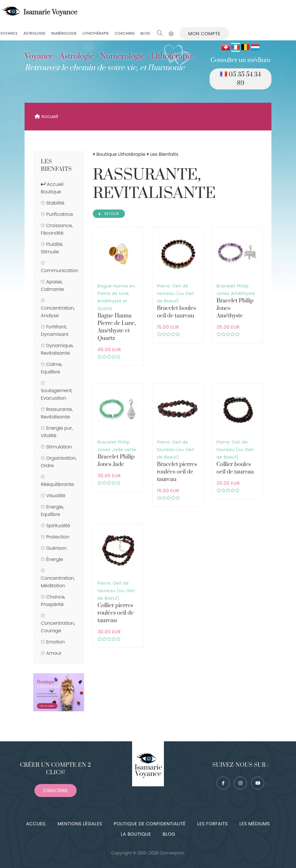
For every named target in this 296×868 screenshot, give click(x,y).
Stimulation (59, 447)
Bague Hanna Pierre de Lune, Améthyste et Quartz (117, 327)
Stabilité (55, 203)
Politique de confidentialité (150, 824)
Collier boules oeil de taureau (235, 468)
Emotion (55, 642)
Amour (54, 653)
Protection (58, 537)
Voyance (9, 33)
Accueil (46, 116)
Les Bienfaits (56, 165)
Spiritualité (58, 526)
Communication (60, 271)
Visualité (56, 496)
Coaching (125, 33)
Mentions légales (80, 824)
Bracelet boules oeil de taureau (176, 312)
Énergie (55, 559)
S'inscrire (55, 791)
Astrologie (34, 33)
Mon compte (204, 34)
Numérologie (64, 33)
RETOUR (109, 214)
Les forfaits (212, 824)
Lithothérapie (96, 33)
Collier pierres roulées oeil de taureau (115, 613)
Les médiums (255, 824)
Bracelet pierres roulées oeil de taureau (177, 472)
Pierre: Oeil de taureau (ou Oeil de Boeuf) (176, 293)
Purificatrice (60, 214)
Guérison (57, 548)
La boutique (136, 834)
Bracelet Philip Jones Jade (116, 461)
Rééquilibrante (57, 484)
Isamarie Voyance (39, 12)
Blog (145, 33)
